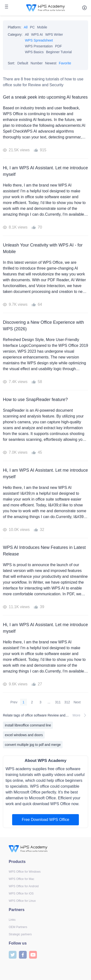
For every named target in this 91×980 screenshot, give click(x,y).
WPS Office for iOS (21, 894)
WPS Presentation (39, 46)
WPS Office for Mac (21, 879)
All (26, 27)
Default (23, 63)
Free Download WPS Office (45, 820)
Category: (15, 34)
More (80, 715)
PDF (58, 46)
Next (77, 702)
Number (37, 63)
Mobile (42, 27)
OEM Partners (18, 927)
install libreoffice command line (28, 725)
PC (32, 27)
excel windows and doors (24, 735)
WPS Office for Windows (25, 872)
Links (12, 920)
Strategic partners (20, 934)
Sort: (11, 63)
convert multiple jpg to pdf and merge (33, 745)
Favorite (65, 63)
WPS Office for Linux (22, 901)
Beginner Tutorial (59, 52)
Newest (51, 63)
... (49, 702)
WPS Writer (54, 34)
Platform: (15, 27)
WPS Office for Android (24, 886)
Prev (14, 702)
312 (67, 702)
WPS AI (37, 34)
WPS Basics (34, 52)
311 (58, 702)
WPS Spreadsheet (39, 40)
